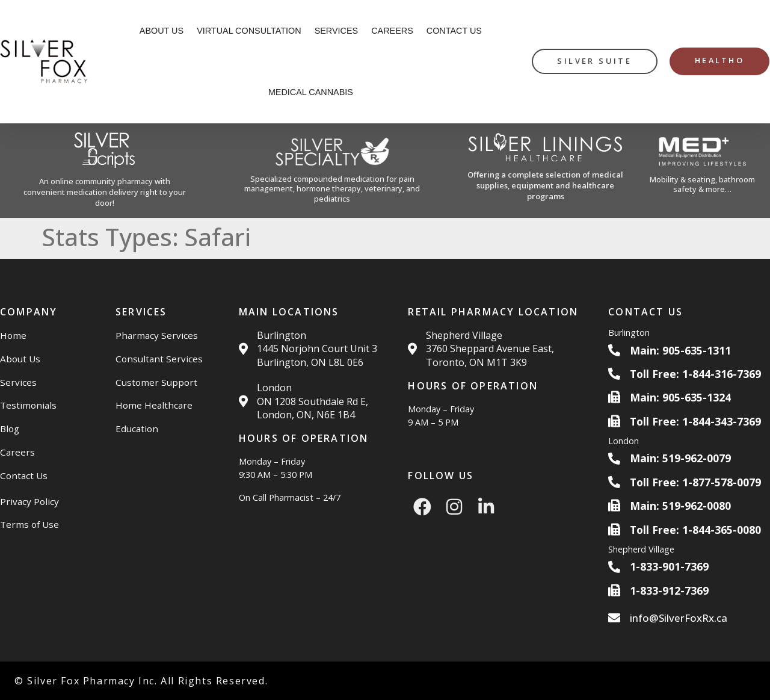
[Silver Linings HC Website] (546, 171)
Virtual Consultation (249, 31)
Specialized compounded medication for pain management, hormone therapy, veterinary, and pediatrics (332, 189)
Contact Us (454, 31)
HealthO (719, 60)
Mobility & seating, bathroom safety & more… (702, 184)
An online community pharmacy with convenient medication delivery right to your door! (105, 192)
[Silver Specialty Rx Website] (332, 171)
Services (337, 31)
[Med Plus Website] (703, 171)
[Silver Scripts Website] (105, 170)
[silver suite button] (594, 61)
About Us (162, 31)
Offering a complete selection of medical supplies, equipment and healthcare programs (545, 185)
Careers (392, 31)
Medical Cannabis (311, 92)
